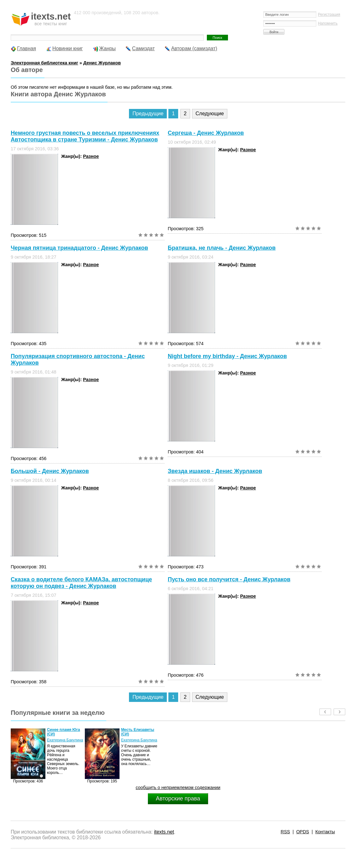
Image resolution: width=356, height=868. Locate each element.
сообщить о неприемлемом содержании (178, 787)
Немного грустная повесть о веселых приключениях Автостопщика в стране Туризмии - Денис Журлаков (85, 136)
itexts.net (164, 832)
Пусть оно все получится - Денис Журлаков (229, 579)
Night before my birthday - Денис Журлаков (227, 356)
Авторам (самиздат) (194, 48)
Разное (91, 156)
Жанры (107, 48)
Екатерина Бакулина (65, 740)
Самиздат (143, 48)
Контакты (325, 832)
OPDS (303, 832)
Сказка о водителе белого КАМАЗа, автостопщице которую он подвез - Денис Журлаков (81, 583)
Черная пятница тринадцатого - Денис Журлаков (79, 248)
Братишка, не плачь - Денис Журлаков (222, 248)
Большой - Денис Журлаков (50, 471)
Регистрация (329, 15)
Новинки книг (68, 48)
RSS (285, 832)
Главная (26, 48)
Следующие (210, 114)
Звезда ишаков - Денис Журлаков (215, 471)
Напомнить (328, 23)
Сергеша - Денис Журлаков (206, 133)
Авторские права (178, 799)
